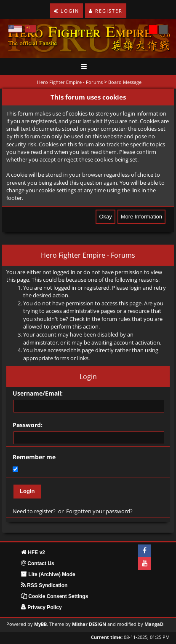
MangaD (154, 624)
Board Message (125, 82)
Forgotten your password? (99, 511)
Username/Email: (38, 393)
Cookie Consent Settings (55, 596)
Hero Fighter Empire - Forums (70, 82)
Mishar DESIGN (89, 624)
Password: (28, 425)
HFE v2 (33, 552)
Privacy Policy (41, 607)
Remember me (34, 457)
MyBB (40, 624)
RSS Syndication (44, 585)
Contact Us (38, 563)
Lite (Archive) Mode (48, 574)
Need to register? (34, 511)
